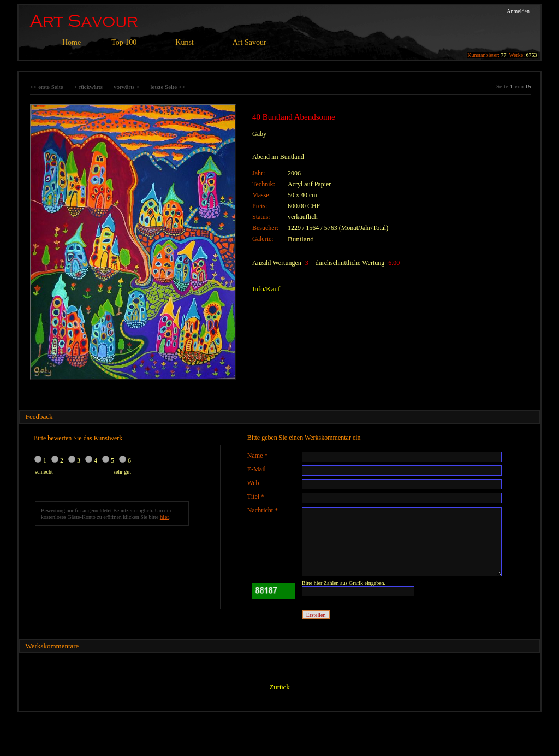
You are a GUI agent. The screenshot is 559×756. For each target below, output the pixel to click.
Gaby (259, 134)
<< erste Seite (47, 87)
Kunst (184, 42)
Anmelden (518, 11)
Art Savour (249, 42)
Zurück (279, 687)
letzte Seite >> (168, 87)
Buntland (301, 239)
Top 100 (124, 42)
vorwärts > (126, 87)
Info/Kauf (266, 289)
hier (165, 517)
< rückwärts (88, 87)
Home (72, 42)
